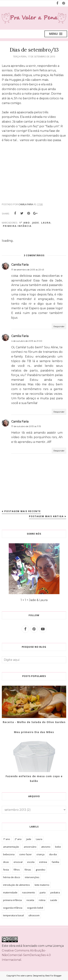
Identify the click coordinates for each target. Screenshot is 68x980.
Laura (46, 223)
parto (43, 892)
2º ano (18, 839)
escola (31, 862)
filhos (17, 870)
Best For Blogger (53, 976)
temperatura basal (13, 915)
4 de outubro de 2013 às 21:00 (27, 341)
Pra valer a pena (24, 976)
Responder (59, 326)
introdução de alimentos (17, 885)
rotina (42, 900)
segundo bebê (35, 908)
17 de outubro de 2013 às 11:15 (26, 426)
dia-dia (53, 854)
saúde (54, 900)
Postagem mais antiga (46, 516)
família (55, 862)
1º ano (25, 223)
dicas (6, 862)
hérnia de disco (12, 877)
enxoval (18, 862)
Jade (36, 223)
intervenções (32, 877)
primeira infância (17, 226)
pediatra (55, 892)
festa (6, 870)
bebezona (9, 854)
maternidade (10, 892)
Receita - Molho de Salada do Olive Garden (34, 722)
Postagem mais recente (23, 511)
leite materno (42, 885)
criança (40, 854)
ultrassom (34, 915)
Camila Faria (20, 265)
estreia (43, 862)
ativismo (46, 847)
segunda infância (13, 908)
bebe (58, 847)
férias (28, 870)
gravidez (41, 870)
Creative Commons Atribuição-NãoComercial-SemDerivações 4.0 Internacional (26, 955)
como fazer (25, 854)
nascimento (29, 892)
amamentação (11, 847)
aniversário (30, 847)
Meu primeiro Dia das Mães (34, 732)
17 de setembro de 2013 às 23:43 (28, 270)
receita (30, 900)
